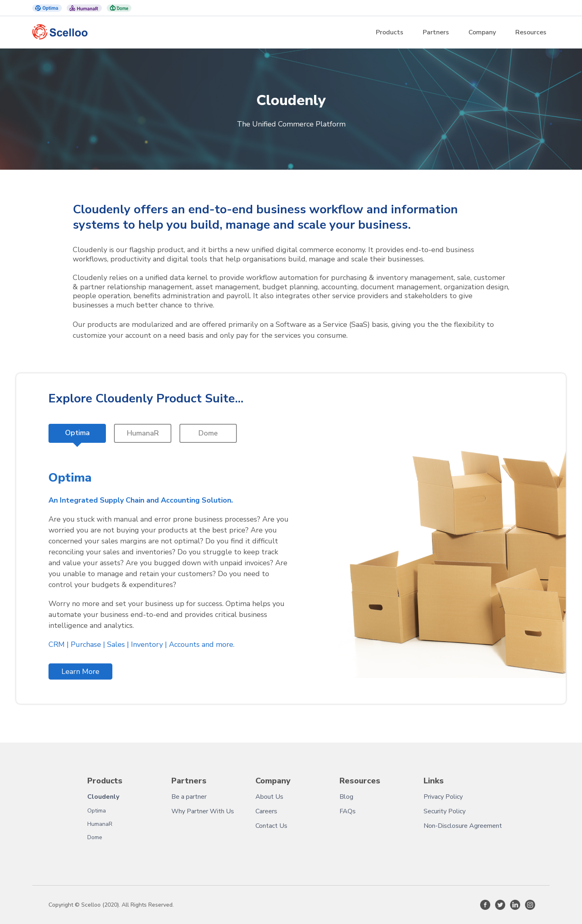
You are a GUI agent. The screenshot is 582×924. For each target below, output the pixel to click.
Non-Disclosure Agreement (463, 826)
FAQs (348, 811)
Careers (266, 811)
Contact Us (271, 826)
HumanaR (100, 824)
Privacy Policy (443, 797)
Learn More (80, 671)
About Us (269, 797)
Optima (97, 811)
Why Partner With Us (203, 811)
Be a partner (189, 797)
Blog (346, 797)
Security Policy (445, 811)
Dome (95, 837)
